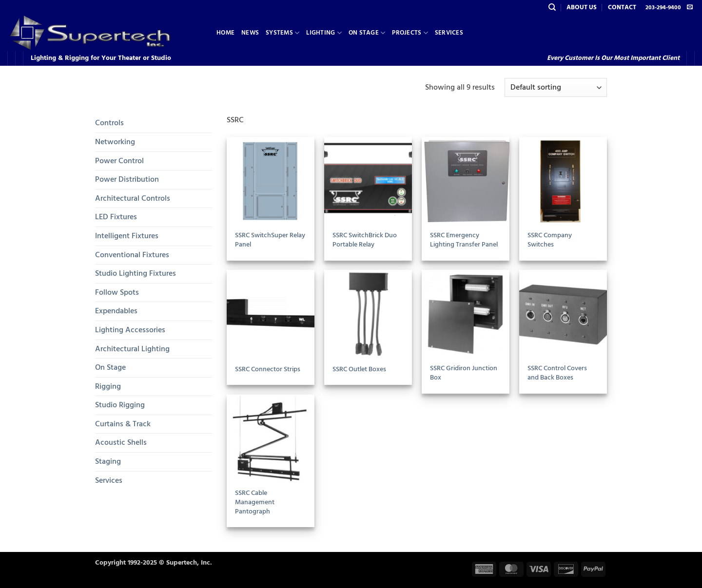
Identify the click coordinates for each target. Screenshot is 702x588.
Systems (283, 33)
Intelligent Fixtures (127, 236)
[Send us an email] (690, 7)
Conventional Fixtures (132, 255)
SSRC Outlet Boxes (359, 370)
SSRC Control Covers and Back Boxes (557, 373)
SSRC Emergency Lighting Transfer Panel (464, 240)
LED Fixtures (116, 217)
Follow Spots (117, 292)
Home (225, 33)
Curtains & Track (123, 424)
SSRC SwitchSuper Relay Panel (270, 240)
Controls (109, 123)
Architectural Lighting (132, 349)
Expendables (116, 311)
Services (449, 33)
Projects (410, 33)
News (250, 33)
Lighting (324, 33)
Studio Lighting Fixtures (136, 273)
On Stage (367, 33)
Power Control (119, 161)
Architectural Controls (133, 198)
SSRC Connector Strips (268, 370)
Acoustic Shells (121, 442)
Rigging (108, 386)
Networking (115, 142)
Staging (108, 461)
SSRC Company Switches (550, 240)
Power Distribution (127, 179)
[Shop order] (556, 87)
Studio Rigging (120, 405)
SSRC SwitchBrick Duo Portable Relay (365, 240)
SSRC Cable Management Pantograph (255, 502)
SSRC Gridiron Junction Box (464, 373)
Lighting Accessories (130, 330)
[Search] (552, 7)
